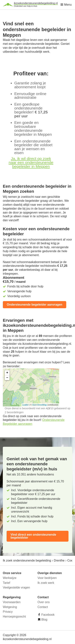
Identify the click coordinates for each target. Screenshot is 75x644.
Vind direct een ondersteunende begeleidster (33, 536)
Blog (44, 620)
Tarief (6, 583)
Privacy (8, 612)
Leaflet (25, 405)
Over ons (44, 602)
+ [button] (7, 373)
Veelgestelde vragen (16, 587)
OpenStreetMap (40, 405)
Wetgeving (10, 607)
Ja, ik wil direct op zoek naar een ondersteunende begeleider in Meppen (31, 162)
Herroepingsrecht (14, 617)
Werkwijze (10, 578)
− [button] (7, 378)
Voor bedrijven (47, 578)
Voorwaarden (12, 602)
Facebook (48, 615)
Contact (43, 607)
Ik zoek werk (46, 583)
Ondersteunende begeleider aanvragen (34, 305)
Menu (66, 5)
